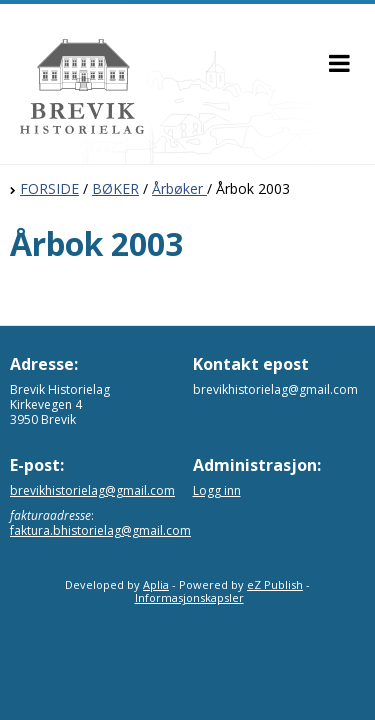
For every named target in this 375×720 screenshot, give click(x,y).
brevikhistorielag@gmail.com (92, 490)
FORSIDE (49, 188)
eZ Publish (275, 584)
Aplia (156, 584)
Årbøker (179, 188)
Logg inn (217, 490)
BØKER (115, 188)
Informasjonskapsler (189, 597)
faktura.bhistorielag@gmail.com (100, 530)
